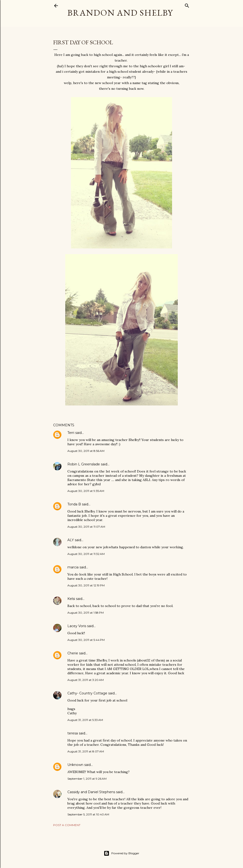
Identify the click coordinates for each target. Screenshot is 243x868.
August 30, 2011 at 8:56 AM (86, 451)
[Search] (187, 5)
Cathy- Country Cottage (87, 693)
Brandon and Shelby (120, 13)
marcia (73, 567)
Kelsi (71, 599)
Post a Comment (67, 825)
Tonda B (74, 504)
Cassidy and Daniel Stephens (91, 792)
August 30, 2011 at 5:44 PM (86, 640)
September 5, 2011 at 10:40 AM (88, 814)
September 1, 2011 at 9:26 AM (87, 779)
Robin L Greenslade (84, 464)
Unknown (75, 765)
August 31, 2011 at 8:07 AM (86, 751)
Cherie (73, 653)
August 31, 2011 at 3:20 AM (86, 680)
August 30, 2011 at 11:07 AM (86, 527)
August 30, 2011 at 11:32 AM (86, 554)
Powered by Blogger (121, 853)
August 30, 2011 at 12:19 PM (86, 585)
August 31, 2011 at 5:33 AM (85, 720)
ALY (71, 540)
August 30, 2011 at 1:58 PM (86, 613)
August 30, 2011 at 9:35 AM (86, 491)
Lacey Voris (77, 626)
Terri (71, 433)
